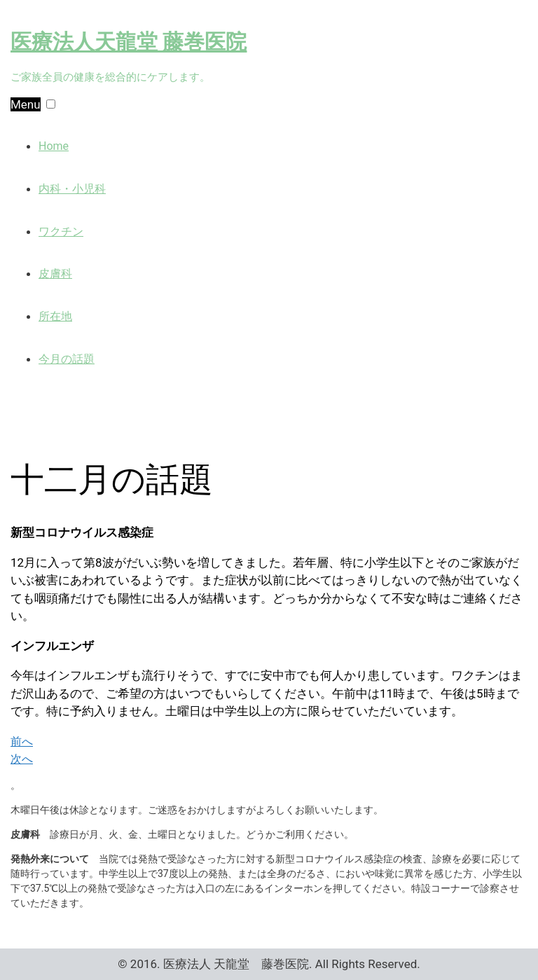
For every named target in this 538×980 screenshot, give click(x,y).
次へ (22, 759)
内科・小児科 (72, 189)
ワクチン (61, 232)
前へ (22, 741)
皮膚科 (55, 274)
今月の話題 (67, 359)
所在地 (55, 316)
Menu (26, 104)
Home (54, 146)
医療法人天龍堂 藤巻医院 (129, 42)
